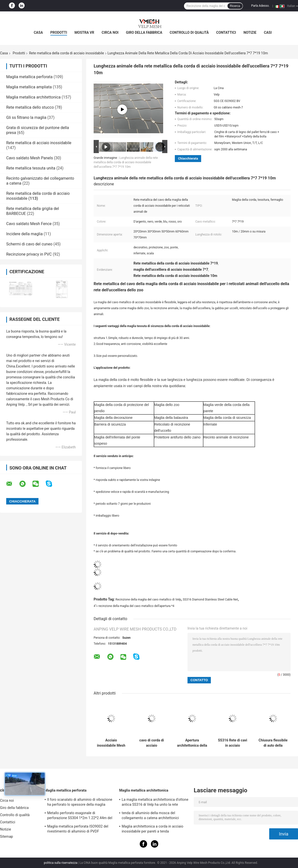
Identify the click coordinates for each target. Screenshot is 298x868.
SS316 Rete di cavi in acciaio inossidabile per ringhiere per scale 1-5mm (233, 743)
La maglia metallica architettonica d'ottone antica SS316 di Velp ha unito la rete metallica (155, 803)
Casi (268, 33)
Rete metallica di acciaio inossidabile (39, 143)
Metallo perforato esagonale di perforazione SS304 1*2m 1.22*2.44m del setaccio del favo (80, 816)
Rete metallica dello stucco (30, 107)
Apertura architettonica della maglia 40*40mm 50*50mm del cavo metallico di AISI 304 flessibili (192, 743)
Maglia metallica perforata (29, 77)
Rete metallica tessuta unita (31, 168)
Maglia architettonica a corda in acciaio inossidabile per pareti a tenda (152, 829)
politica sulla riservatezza (61, 863)
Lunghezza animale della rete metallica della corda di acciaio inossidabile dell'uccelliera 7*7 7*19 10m (126, 162)
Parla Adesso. (261, 6)
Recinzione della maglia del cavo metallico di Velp (148, 600)
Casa (38, 33)
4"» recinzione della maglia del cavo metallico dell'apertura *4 (134, 606)
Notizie (250, 33)
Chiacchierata (188, 158)
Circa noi (110, 33)
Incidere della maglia (24, 234)
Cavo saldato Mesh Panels (30, 158)
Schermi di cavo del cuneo (29, 244)
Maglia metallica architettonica (33, 97)
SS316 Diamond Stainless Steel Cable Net (210, 600)
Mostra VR (84, 33)
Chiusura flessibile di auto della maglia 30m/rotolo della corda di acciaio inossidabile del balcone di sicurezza (273, 743)
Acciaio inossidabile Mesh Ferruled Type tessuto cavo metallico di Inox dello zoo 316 (111, 743)
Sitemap (6, 836)
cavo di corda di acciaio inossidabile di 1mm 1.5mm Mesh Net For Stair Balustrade (151, 743)
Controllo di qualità (189, 33)
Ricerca (235, 6)
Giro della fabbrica (144, 33)
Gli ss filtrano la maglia (26, 117)
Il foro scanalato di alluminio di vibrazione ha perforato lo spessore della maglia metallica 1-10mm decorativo (80, 803)
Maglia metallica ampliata (29, 87)
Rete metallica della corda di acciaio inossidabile (67, 53)
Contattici (226, 33)
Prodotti (59, 33)
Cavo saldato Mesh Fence (29, 224)
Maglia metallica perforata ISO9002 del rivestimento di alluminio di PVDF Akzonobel (78, 830)
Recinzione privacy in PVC (29, 254)
